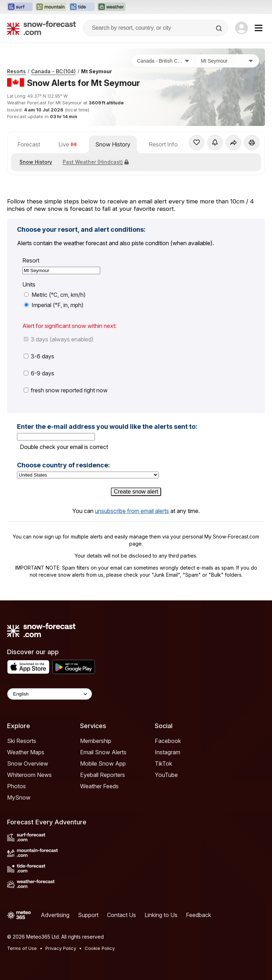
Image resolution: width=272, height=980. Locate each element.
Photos (16, 786)
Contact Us (121, 915)
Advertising (55, 915)
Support (88, 915)
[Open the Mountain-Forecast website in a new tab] (51, 7)
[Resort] (227, 61)
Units (29, 285)
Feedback (199, 915)
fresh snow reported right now (66, 390)
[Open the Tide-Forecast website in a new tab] (82, 7)
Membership (96, 741)
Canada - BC (53, 71)
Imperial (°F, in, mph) (54, 305)
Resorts (16, 71)
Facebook (168, 741)
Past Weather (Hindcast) (96, 162)
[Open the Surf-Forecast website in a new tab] (20, 7)
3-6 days (39, 356)
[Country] (163, 61)
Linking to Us (161, 915)
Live (68, 144)
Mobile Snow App (103, 763)
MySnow (19, 797)
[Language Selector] (50, 694)
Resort (31, 261)
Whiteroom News (29, 775)
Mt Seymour (97, 71)
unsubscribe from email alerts (132, 511)
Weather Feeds (99, 786)
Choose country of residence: (63, 465)
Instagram (168, 752)
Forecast (29, 144)
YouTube (166, 775)
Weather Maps (26, 752)
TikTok (163, 763)
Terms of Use (22, 948)
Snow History (113, 144)
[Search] (220, 28)
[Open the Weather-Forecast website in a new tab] (111, 7)
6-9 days (39, 373)
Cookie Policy (100, 948)
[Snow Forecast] (41, 28)
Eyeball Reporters (103, 775)
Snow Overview (28, 763)
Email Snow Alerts (103, 752)
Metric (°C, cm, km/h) (55, 295)
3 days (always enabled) (59, 339)
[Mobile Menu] (259, 28)
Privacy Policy (61, 948)
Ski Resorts (22, 741)
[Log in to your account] (242, 28)
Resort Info (163, 144)
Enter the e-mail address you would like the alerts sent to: (107, 427)
